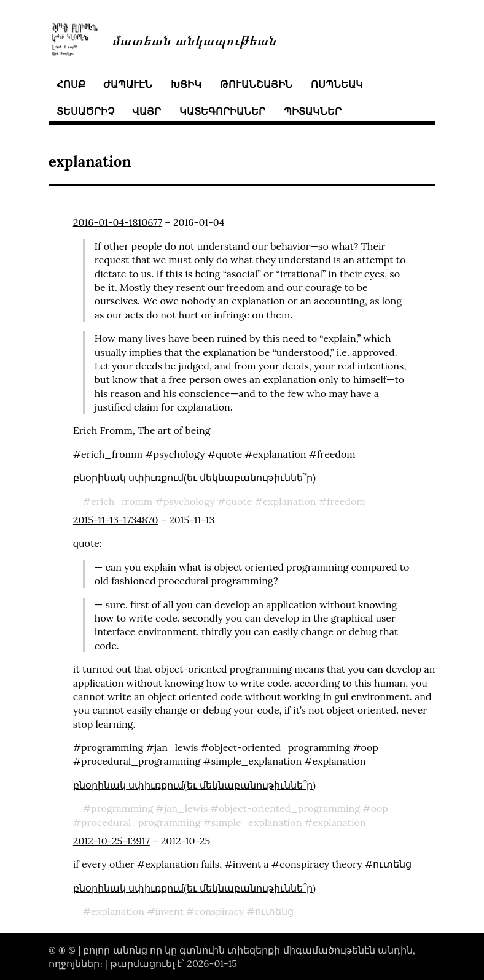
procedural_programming (141, 822)
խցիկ (186, 84)
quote (239, 501)
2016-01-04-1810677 (118, 222)
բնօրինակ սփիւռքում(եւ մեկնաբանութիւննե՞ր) (194, 477)
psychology (189, 501)
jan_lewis (186, 808)
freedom (346, 501)
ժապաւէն (128, 84)
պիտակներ (313, 111)
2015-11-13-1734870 (116, 520)
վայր (146, 111)
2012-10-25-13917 (111, 841)
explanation (290, 501)
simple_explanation (256, 822)
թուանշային (256, 84)
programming (122, 808)
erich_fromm (122, 501)
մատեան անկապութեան (195, 39)
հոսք (71, 84)
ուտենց (274, 911)
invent (169, 911)
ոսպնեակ (337, 84)
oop (380, 808)
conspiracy (219, 911)
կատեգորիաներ (222, 111)
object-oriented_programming (289, 808)
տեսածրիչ (85, 111)
